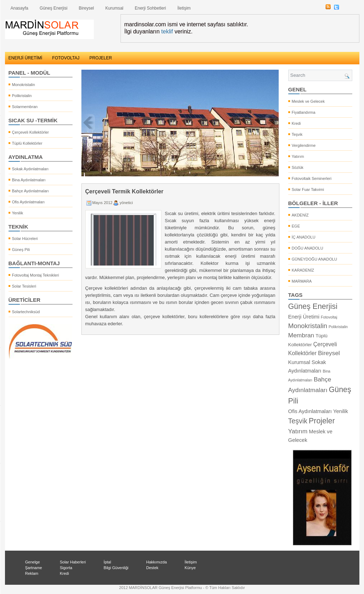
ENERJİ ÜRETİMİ (25, 58)
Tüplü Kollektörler (27, 143)
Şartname (34, 568)
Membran (301, 335)
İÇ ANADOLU (304, 237)
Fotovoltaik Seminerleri (312, 178)
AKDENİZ (300, 215)
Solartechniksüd (26, 312)
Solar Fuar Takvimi (308, 189)
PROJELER (101, 58)
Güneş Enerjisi (54, 8)
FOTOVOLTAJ (66, 58)
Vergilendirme (304, 145)
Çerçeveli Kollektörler (31, 132)
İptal (108, 562)
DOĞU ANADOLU (308, 248)
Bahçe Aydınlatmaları (31, 191)
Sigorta (66, 568)
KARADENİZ (303, 270)
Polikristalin (22, 96)
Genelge (33, 562)
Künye (190, 568)
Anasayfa (20, 8)
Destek (152, 568)
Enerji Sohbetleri (150, 8)
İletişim (184, 8)
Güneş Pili (21, 250)
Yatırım (298, 156)
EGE (296, 226)
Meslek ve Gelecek (308, 101)
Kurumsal (114, 8)
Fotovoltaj (329, 317)
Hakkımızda (156, 562)
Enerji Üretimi (304, 317)
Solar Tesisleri (24, 286)
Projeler (322, 421)
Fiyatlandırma (304, 112)
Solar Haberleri (73, 562)
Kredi (296, 123)
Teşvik (297, 134)
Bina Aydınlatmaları (29, 180)
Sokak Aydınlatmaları (30, 169)
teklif (167, 31)
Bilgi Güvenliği (116, 568)
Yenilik (18, 213)
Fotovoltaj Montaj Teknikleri (36, 275)
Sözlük (298, 167)
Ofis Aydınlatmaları (28, 202)
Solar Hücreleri (25, 239)
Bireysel (87, 8)
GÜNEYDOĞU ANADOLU (315, 259)
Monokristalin (24, 85)
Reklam (32, 573)
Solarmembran (25, 107)
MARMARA (302, 281)
